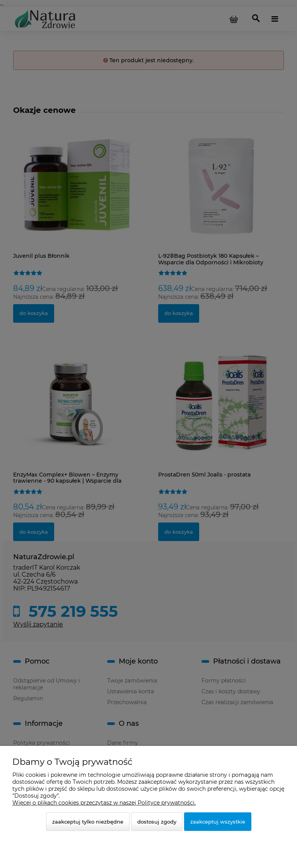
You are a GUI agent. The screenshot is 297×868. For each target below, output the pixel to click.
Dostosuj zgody (157, 822)
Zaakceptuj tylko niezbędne (88, 822)
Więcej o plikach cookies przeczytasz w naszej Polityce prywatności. (104, 803)
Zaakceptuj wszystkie (218, 822)
